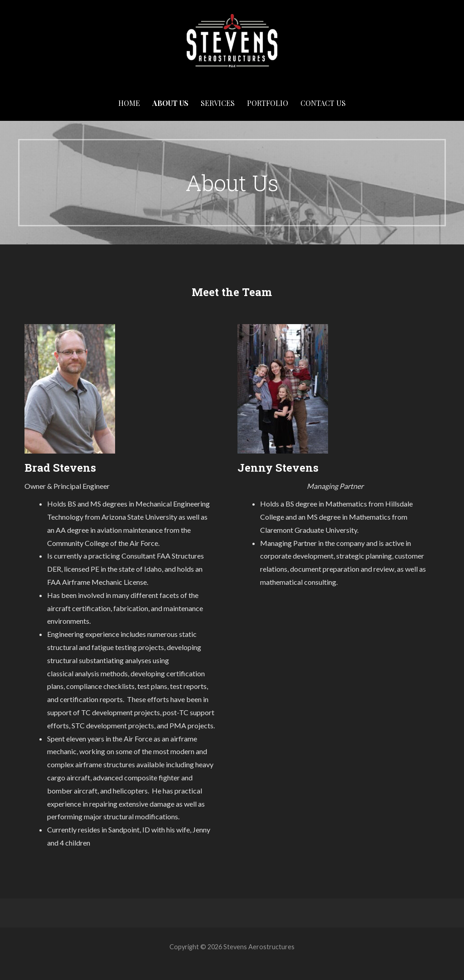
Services (218, 103)
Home (129, 103)
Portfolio (268, 103)
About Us (170, 103)
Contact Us (323, 103)
